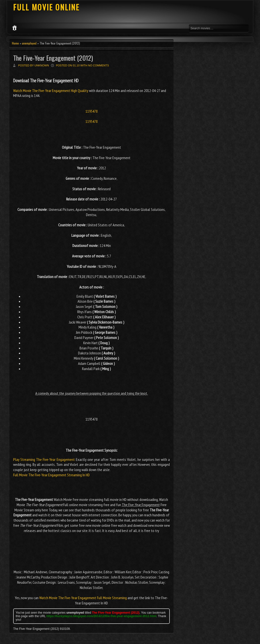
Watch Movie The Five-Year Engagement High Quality (51, 91)
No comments (99, 65)
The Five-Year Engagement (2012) (53, 58)
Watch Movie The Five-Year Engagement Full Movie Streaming (83, 598)
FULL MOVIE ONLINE (46, 7)
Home (15, 43)
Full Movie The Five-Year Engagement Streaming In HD (51, 475)
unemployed (29, 43)
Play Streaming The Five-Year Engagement (44, 459)
